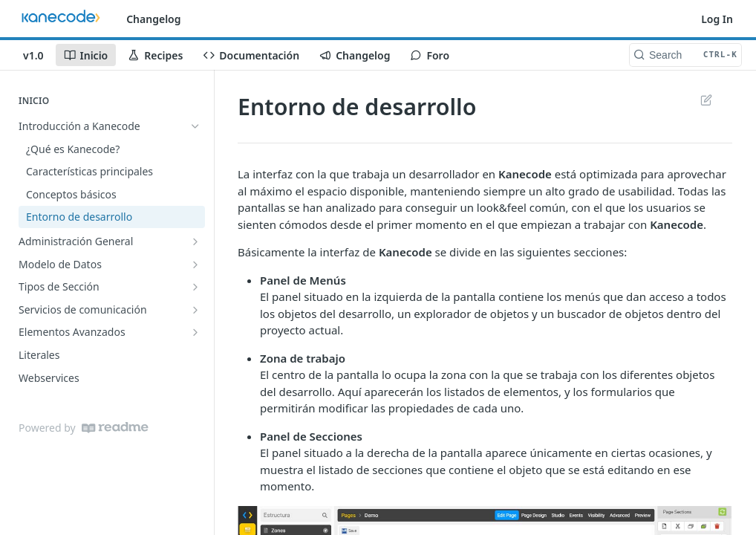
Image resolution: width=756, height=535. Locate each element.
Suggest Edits (706, 100)
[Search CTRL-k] (685, 55)
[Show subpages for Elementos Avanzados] (195, 332)
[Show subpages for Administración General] (195, 241)
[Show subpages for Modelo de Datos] (195, 265)
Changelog (153, 19)
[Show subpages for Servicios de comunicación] (195, 310)
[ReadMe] (115, 428)
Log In (717, 19)
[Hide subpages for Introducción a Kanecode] (195, 126)
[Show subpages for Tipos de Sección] (195, 287)
